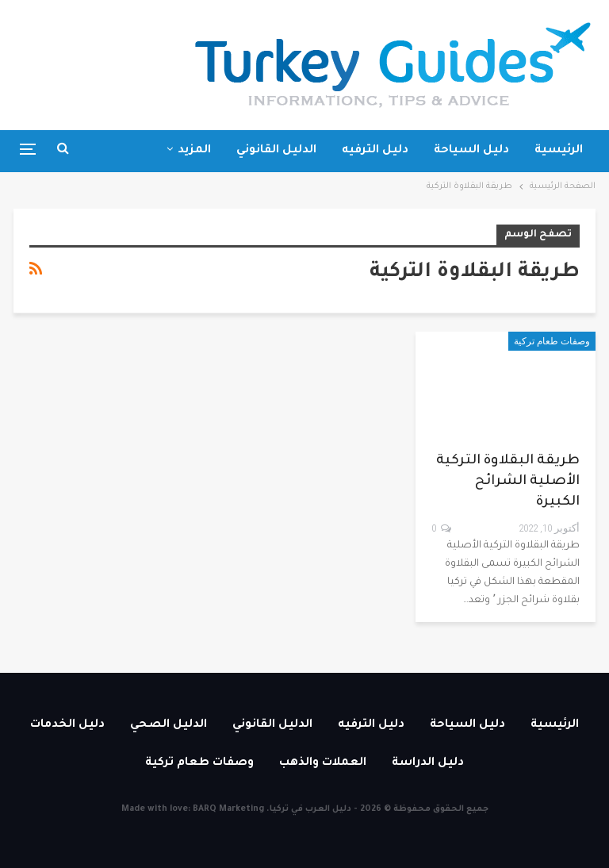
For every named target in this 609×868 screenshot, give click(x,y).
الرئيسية (559, 151)
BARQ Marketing (228, 809)
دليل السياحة (471, 151)
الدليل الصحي (169, 725)
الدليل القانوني (276, 151)
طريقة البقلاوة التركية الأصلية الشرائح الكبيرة (508, 482)
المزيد (194, 151)
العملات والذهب (323, 763)
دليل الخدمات (67, 725)
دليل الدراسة (428, 763)
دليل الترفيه (375, 151)
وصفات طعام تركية (552, 341)
